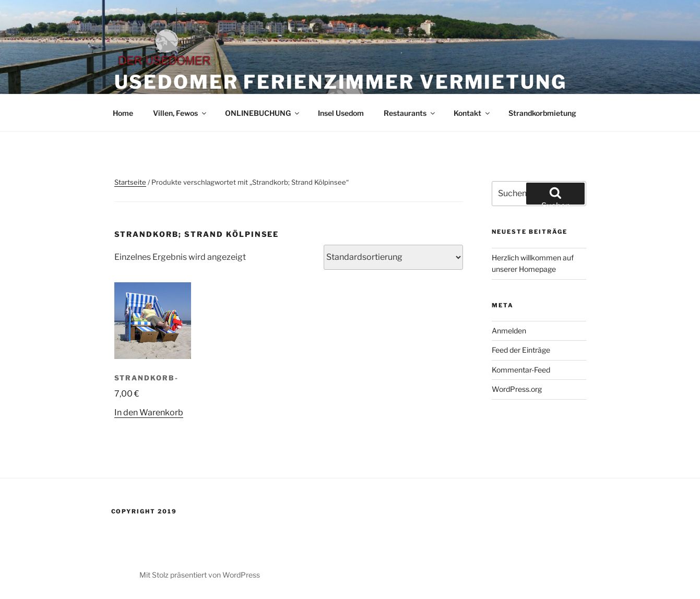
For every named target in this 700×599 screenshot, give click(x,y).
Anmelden (509, 331)
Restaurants (410, 113)
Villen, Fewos (180, 113)
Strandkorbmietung (542, 113)
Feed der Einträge (521, 350)
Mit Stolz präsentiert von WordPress (200, 575)
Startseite (130, 182)
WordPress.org (517, 389)
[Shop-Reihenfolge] (393, 257)
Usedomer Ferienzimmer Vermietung (341, 82)
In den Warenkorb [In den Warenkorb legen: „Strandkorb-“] (149, 412)
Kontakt (472, 113)
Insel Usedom (341, 113)
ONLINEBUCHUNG (263, 113)
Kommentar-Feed (521, 370)
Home (123, 113)
